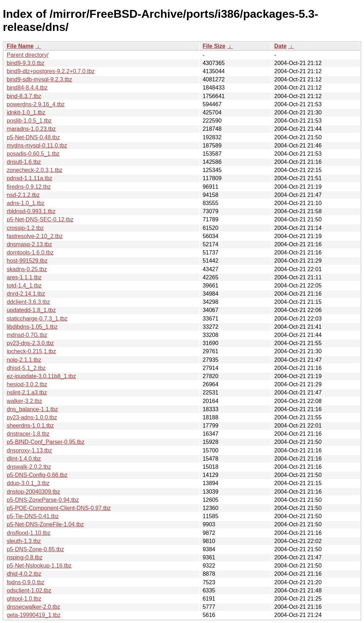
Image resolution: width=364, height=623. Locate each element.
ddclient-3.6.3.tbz (28, 302)
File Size (214, 46)
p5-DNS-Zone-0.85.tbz (35, 549)
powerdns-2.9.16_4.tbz (36, 104)
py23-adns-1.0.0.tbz (32, 417)
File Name (20, 46)
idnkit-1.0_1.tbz (26, 112)
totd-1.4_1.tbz (24, 286)
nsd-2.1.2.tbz (23, 195)
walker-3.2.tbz (25, 401)
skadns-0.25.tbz (27, 269)
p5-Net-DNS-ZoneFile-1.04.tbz (45, 524)
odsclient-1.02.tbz (29, 590)
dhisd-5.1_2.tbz (26, 368)
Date (280, 46)
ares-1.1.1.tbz (24, 277)
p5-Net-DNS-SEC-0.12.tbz (40, 219)
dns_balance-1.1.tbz (32, 409)
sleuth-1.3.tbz (24, 541)
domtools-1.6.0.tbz (30, 253)
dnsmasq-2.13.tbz (29, 244)
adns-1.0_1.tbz (26, 203)
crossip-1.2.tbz (25, 228)
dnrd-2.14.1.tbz (26, 294)
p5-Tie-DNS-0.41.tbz (33, 516)
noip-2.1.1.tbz (24, 360)
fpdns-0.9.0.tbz (26, 582)
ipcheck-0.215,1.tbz (31, 351)
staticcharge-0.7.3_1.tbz (37, 319)
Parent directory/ (28, 55)
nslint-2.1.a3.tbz (27, 393)
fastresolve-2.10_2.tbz (35, 236)
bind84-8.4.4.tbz (27, 88)
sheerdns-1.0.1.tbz (30, 426)
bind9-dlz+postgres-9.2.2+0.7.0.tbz (51, 71)
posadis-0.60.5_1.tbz (33, 154)
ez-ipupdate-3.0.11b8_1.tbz (41, 376)
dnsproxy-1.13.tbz (29, 450)
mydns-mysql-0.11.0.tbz (37, 146)
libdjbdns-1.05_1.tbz (32, 327)
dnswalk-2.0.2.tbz (29, 467)
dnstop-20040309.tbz (33, 492)
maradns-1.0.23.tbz (31, 129)
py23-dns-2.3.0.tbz (30, 343)
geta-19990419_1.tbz (34, 615)
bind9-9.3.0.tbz (26, 63)
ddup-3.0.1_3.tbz (28, 483)
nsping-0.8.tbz (25, 557)
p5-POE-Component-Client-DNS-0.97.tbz (59, 508)
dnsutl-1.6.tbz (24, 162)
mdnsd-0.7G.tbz (27, 335)
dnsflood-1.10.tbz (29, 533)
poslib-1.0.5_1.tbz (29, 121)
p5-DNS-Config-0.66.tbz (37, 475)
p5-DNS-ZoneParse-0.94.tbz (43, 500)
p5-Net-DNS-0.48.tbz (33, 137)
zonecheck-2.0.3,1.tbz (35, 170)
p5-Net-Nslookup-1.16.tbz (39, 566)
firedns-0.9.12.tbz (29, 187)
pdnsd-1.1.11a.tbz (30, 178)
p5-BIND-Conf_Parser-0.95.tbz (46, 442)
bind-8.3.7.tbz (24, 96)
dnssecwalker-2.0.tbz (33, 607)
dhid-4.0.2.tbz (24, 574)
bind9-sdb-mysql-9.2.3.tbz (39, 79)
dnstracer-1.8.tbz (28, 434)
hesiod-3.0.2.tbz (27, 384)
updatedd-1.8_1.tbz (31, 310)
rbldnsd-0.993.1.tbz (31, 211)
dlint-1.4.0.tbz (24, 459)
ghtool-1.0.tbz (24, 599)
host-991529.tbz (27, 261)
